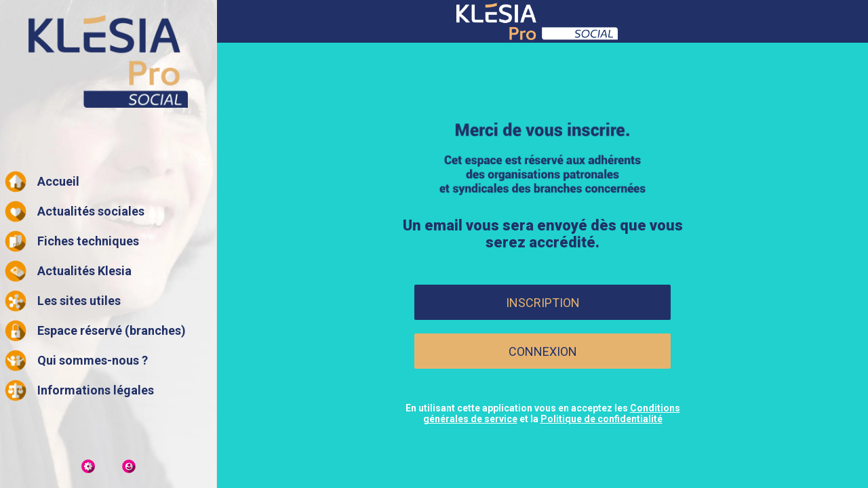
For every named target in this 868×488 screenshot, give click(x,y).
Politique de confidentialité (601, 419)
